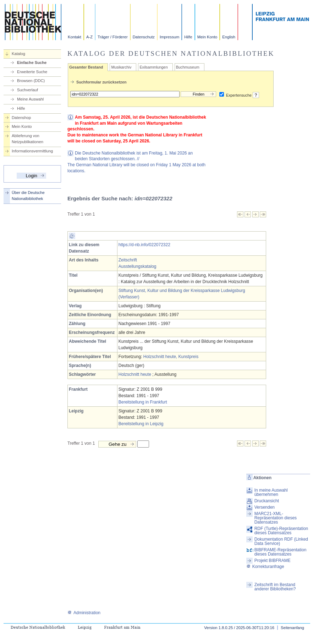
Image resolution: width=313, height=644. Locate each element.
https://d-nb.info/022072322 (144, 245)
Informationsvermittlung (32, 151)
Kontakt (75, 37)
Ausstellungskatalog (138, 266)
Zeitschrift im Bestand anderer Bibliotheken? (275, 587)
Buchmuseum (188, 67)
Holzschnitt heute (135, 374)
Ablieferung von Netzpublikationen (28, 139)
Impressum (169, 37)
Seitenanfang (292, 628)
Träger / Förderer (113, 37)
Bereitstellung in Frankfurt (143, 402)
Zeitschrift (128, 260)
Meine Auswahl (30, 99)
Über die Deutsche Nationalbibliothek (28, 196)
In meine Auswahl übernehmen (271, 492)
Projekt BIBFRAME (273, 561)
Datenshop (21, 118)
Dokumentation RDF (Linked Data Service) (281, 541)
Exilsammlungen (153, 67)
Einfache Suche (32, 63)
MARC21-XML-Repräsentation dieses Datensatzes (276, 518)
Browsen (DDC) (31, 81)
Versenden (265, 507)
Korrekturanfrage (265, 567)
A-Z (89, 37)
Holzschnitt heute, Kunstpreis (171, 357)
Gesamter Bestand (86, 67)
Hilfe (188, 37)
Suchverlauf (28, 90)
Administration (84, 613)
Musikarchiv (121, 67)
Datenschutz (144, 37)
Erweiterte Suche (32, 72)
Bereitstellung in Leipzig (141, 424)
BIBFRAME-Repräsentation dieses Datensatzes (281, 552)
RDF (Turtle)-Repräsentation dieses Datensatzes (281, 531)
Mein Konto (207, 37)
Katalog (18, 54)
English (229, 37)
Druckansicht (267, 501)
